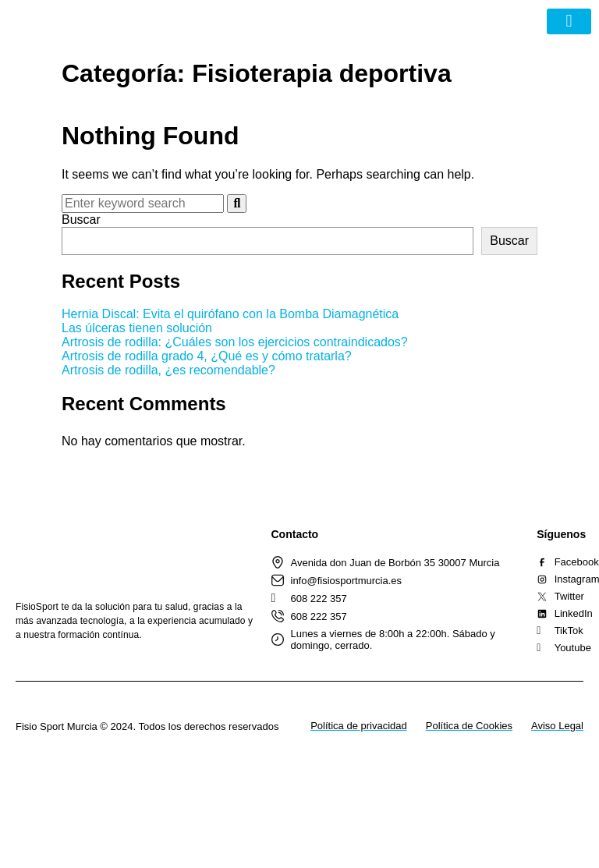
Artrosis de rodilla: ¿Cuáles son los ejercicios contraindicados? (235, 342)
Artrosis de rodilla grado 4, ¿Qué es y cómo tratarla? (207, 356)
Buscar (81, 220)
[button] (569, 21)
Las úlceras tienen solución (137, 328)
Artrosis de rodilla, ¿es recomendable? (168, 370)
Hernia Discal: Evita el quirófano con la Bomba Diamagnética (230, 314)
